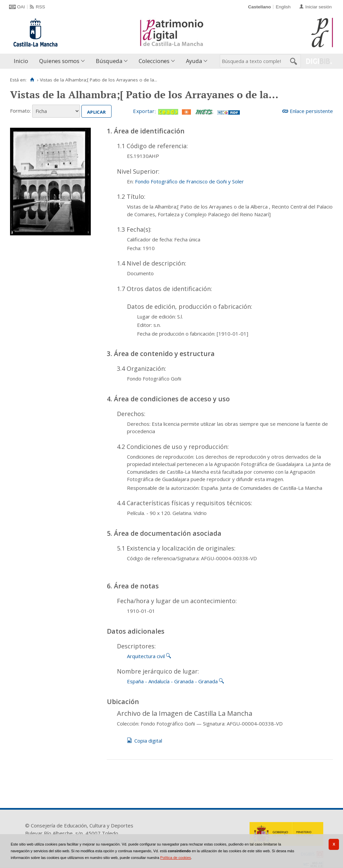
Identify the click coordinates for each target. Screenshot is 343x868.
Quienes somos (59, 61)
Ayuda (194, 61)
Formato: (20, 111)
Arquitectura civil (146, 656)
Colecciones (154, 61)
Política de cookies (176, 858)
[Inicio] (32, 80)
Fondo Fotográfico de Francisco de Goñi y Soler (189, 181)
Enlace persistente (311, 111)
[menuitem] (22, 61)
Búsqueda (109, 61)
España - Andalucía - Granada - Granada (172, 681)
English (283, 7)
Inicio (21, 61)
